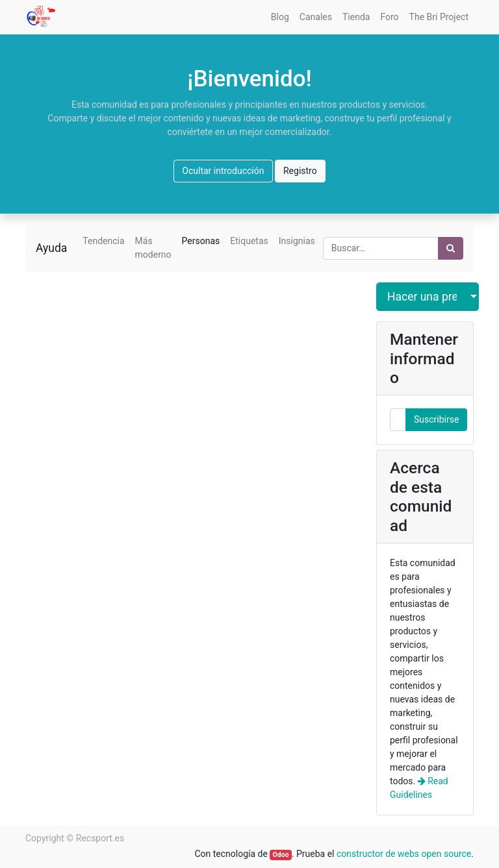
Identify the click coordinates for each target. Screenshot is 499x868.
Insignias (297, 241)
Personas (201, 241)
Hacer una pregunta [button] (422, 297)
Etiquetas (249, 241)
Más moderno (153, 248)
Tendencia (103, 241)
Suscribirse (436, 419)
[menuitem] (280, 17)
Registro (300, 171)
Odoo (281, 855)
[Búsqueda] (451, 248)
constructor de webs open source (404, 854)
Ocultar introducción (223, 171)
